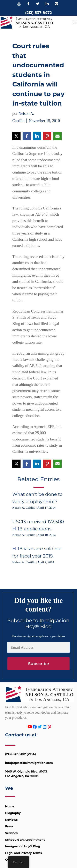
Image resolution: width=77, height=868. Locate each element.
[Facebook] (28, 4)
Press (9, 826)
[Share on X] (16, 136)
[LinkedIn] (47, 4)
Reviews (11, 820)
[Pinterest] (56, 4)
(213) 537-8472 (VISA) (21, 754)
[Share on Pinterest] (47, 136)
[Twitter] (38, 4)
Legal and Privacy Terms (23, 853)
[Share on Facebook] (27, 136)
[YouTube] (19, 4)
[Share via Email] (57, 136)
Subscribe (38, 664)
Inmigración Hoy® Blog (23, 846)
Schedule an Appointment (25, 840)
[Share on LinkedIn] (37, 136)
